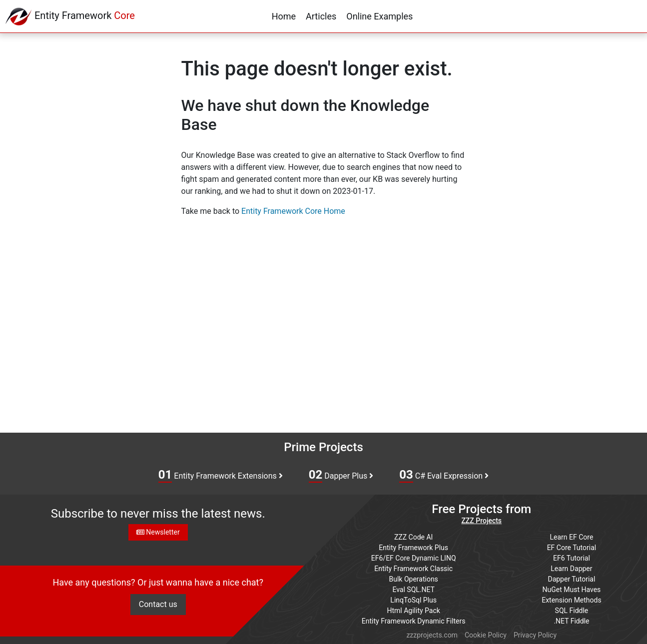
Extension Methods (572, 600)
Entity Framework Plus (413, 548)
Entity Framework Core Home (293, 211)
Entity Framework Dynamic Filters (414, 621)
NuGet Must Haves (572, 590)
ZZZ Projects (481, 521)
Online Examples (379, 16)
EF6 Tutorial (572, 558)
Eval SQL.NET (413, 590)
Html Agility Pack (413, 611)
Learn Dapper (571, 569)
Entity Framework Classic (413, 569)
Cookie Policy (486, 635)
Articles (321, 16)
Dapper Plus (341, 475)
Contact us (158, 604)
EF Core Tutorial (572, 548)
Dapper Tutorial (571, 579)
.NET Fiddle (571, 621)
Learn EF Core (572, 537)
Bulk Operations (414, 579)
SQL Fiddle (572, 611)
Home (284, 16)
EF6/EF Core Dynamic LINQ (414, 558)
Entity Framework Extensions (221, 475)
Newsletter (158, 532)
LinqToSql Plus (413, 600)
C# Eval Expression (444, 475)
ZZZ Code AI (413, 537)
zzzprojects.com (432, 635)
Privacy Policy (535, 635)
